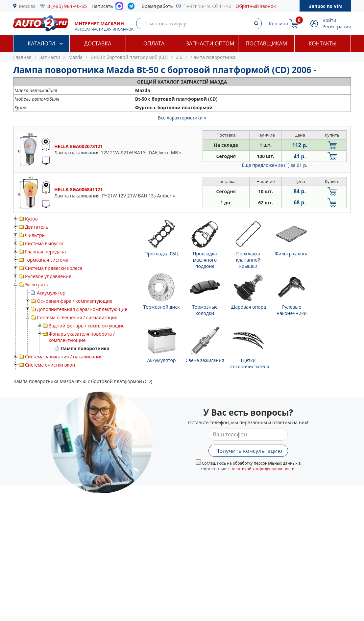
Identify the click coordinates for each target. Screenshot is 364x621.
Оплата (154, 43)
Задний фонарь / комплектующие (87, 326)
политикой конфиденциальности (263, 469)
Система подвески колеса (54, 268)
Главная (22, 57)
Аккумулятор (51, 293)
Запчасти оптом (210, 43)
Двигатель (37, 227)
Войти (329, 20)
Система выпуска (44, 243)
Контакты (322, 43)
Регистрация (337, 26)
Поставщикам (266, 43)
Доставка (98, 43)
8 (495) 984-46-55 (67, 6)
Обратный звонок (256, 6)
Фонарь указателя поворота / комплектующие (82, 337)
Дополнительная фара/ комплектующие (82, 309)
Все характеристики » (182, 118)
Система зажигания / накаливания (64, 357)
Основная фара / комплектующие (75, 301)
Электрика (37, 285)
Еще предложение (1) (274, 165)
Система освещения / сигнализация (77, 317)
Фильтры (35, 235)
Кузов (31, 219)
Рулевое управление (48, 276)
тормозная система (47, 260)
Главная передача (45, 252)
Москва (27, 6)
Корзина (279, 24)
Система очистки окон (50, 365)
